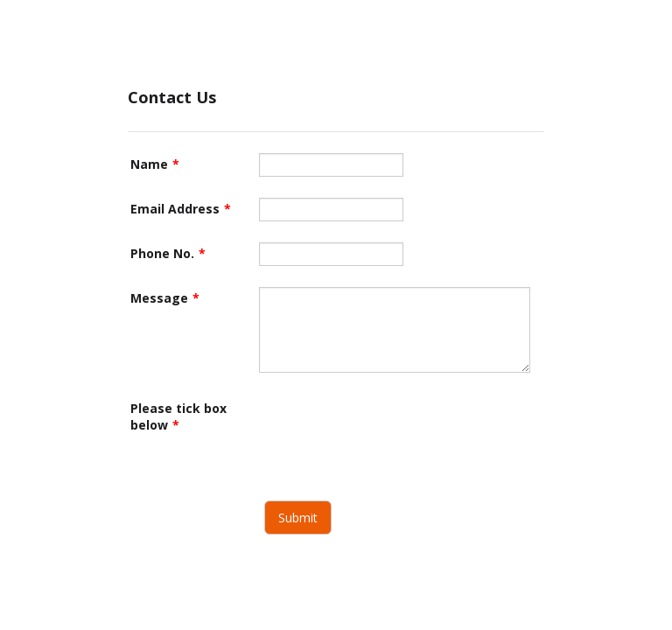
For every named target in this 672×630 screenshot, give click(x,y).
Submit (298, 518)
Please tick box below (178, 416)
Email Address (181, 209)
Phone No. (168, 253)
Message (165, 298)
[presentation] (392, 431)
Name (155, 164)
